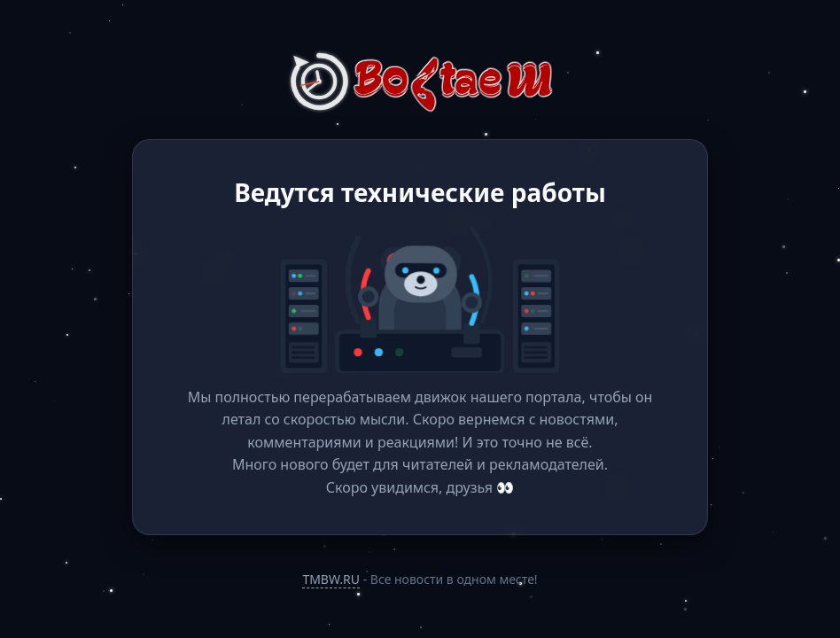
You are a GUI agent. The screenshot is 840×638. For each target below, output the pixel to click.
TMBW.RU (331, 579)
